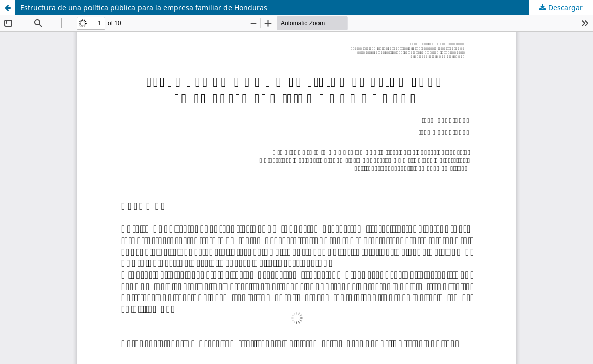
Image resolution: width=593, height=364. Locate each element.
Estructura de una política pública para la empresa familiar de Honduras (144, 7)
